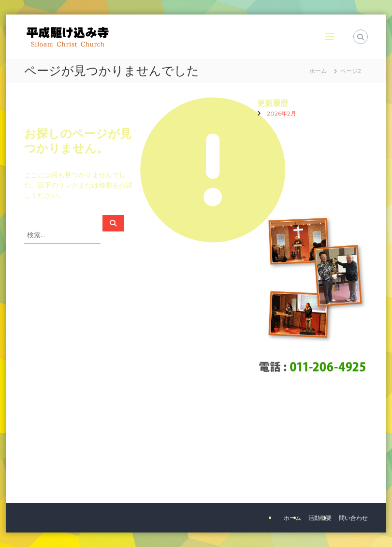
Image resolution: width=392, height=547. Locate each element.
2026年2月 (282, 113)
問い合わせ (353, 518)
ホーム (292, 518)
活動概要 (320, 518)
